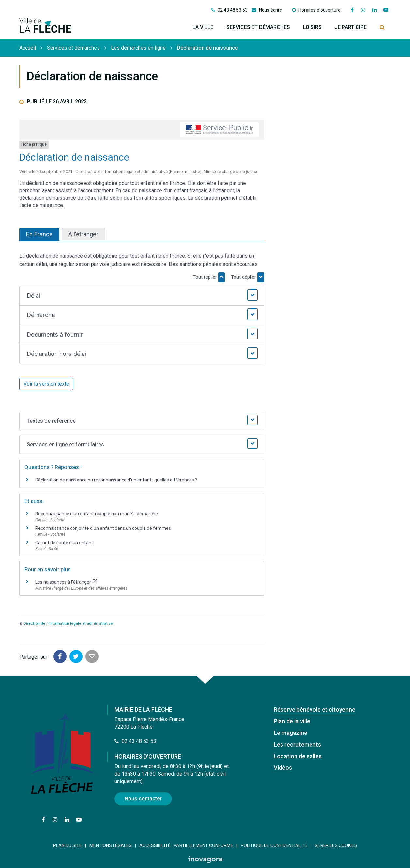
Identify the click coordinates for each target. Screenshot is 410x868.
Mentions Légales (111, 845)
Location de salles (298, 756)
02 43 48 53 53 (135, 741)
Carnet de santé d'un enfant (64, 543)
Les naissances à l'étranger (66, 582)
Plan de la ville (292, 721)
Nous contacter (143, 799)
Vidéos (283, 768)
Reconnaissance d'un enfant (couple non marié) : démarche (97, 514)
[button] (141, 296)
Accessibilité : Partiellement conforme (186, 845)
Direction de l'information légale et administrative (68, 623)
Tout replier (209, 277)
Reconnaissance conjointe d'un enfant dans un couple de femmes (103, 528)
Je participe (351, 27)
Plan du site (68, 845)
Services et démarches (258, 27)
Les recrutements (297, 744)
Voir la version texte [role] (46, 384)
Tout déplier (247, 277)
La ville (203, 27)
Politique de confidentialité (274, 845)
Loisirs (312, 27)
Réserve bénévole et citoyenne (314, 710)
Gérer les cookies (336, 845)
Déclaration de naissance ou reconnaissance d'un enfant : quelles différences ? (116, 480)
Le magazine (290, 733)
